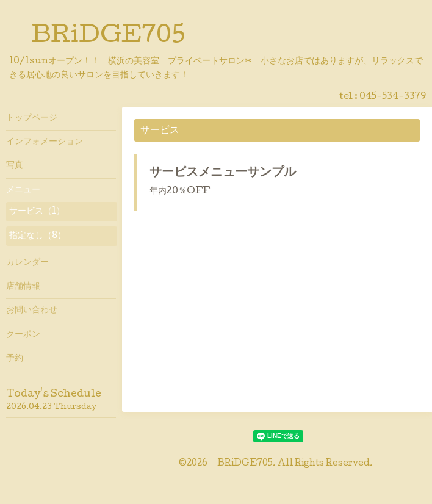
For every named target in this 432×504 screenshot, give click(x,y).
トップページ (32, 118)
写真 (15, 166)
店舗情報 (23, 287)
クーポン (23, 335)
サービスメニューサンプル (223, 173)
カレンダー (27, 263)
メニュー (23, 190)
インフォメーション (45, 142)
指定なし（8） (38, 236)
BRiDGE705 (108, 37)
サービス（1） (37, 212)
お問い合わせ (32, 311)
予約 (15, 359)
